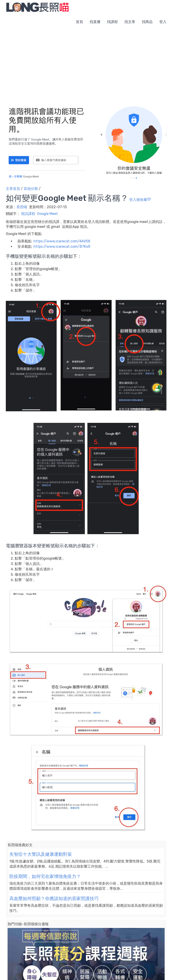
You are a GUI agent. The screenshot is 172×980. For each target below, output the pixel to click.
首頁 (79, 22)
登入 (163, 22)
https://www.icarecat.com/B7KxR (62, 247)
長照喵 (22, 207)
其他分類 (31, 189)
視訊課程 (28, 214)
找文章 (130, 22)
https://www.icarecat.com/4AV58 (62, 241)
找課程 (112, 22)
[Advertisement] (86, 63)
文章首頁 (13, 189)
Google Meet (47, 214)
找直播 (95, 22)
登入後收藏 (140, 200)
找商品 (147, 22)
